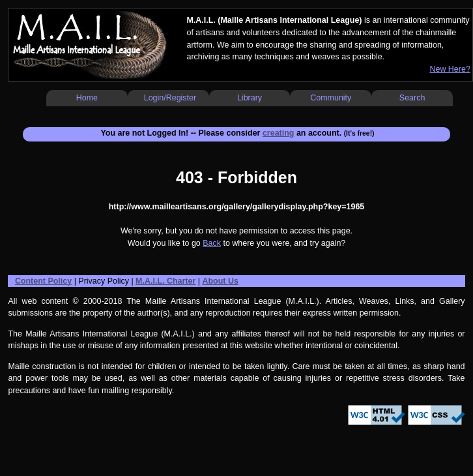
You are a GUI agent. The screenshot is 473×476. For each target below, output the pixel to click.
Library (250, 98)
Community (331, 98)
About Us (220, 281)
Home (87, 98)
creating (279, 133)
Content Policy (43, 281)
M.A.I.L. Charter (165, 281)
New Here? (450, 69)
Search (412, 98)
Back (212, 243)
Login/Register (170, 98)
